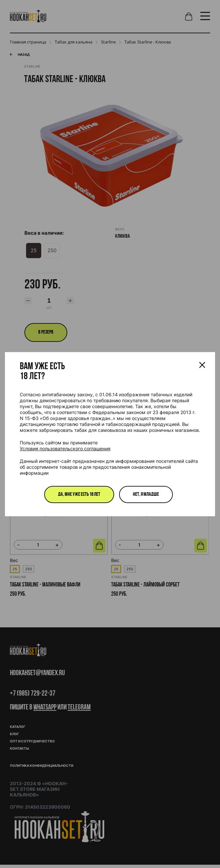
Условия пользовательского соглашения (65, 449)
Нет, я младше (146, 494)
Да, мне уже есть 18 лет (79, 494)
